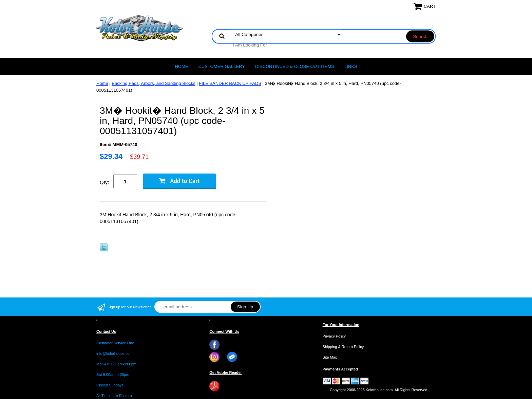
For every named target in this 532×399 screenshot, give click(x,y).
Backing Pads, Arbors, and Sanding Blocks (153, 83)
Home (181, 66)
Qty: (104, 182)
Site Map (330, 357)
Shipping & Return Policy (343, 347)
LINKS (351, 66)
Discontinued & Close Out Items (295, 66)
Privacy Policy (334, 336)
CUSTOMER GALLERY (222, 66)
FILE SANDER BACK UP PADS (230, 83)
